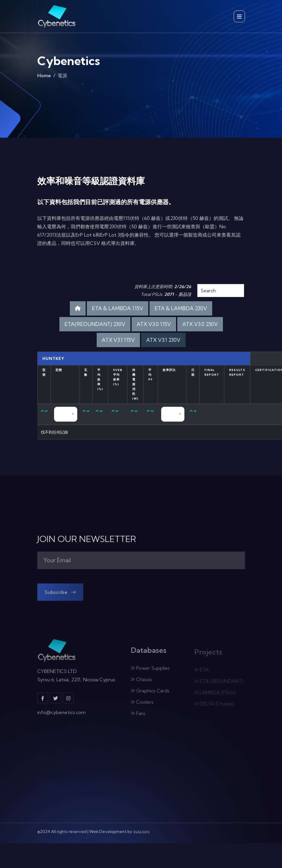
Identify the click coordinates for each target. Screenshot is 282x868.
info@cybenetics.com (61, 716)
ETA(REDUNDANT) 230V (95, 324)
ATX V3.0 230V (200, 324)
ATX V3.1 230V (163, 340)
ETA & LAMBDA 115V (118, 308)
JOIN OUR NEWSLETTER (87, 539)
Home (44, 77)
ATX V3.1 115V (118, 340)
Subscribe (60, 595)
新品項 (185, 294)
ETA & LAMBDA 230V (181, 308)
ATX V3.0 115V (154, 324)
